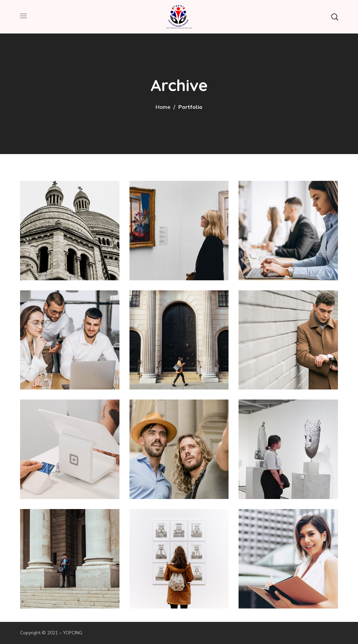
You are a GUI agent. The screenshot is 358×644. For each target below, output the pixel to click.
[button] (335, 17)
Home (163, 107)
